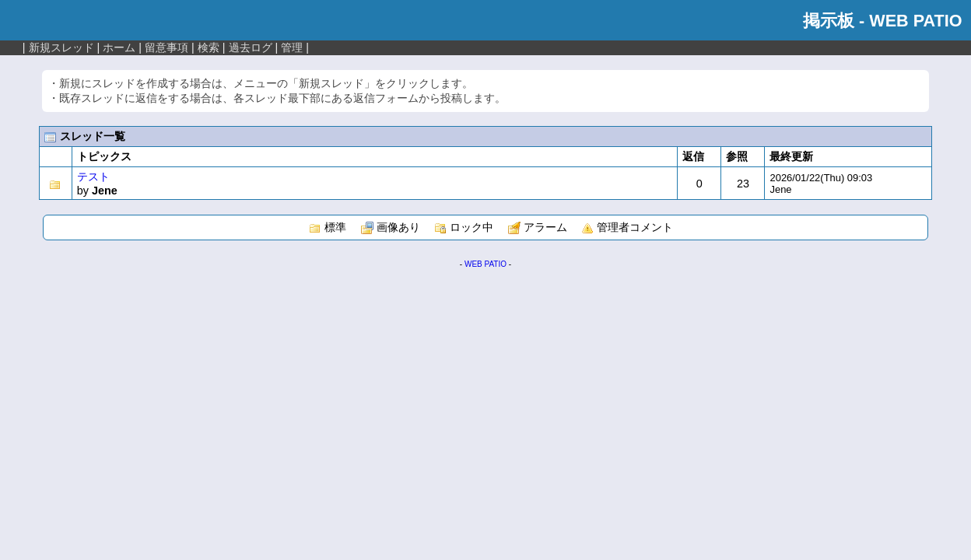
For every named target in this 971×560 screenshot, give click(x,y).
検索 (209, 47)
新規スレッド (61, 47)
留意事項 (167, 47)
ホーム (119, 47)
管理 (292, 47)
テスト (93, 177)
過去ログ (251, 47)
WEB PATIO (485, 264)
